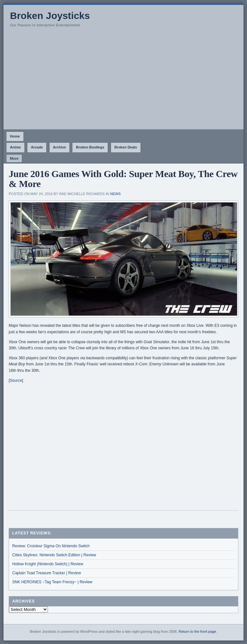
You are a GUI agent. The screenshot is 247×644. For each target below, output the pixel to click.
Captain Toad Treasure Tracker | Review (47, 573)
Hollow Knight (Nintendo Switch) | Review (48, 564)
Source (16, 380)
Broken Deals (126, 147)
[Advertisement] (123, 81)
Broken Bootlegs (90, 147)
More (14, 158)
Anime (15, 147)
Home (15, 136)
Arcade (37, 147)
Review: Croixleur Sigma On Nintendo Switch (51, 546)
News (115, 194)
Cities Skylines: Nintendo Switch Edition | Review (54, 555)
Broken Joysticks (50, 16)
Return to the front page (197, 631)
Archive (59, 147)
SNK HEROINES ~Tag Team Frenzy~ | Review (52, 582)
